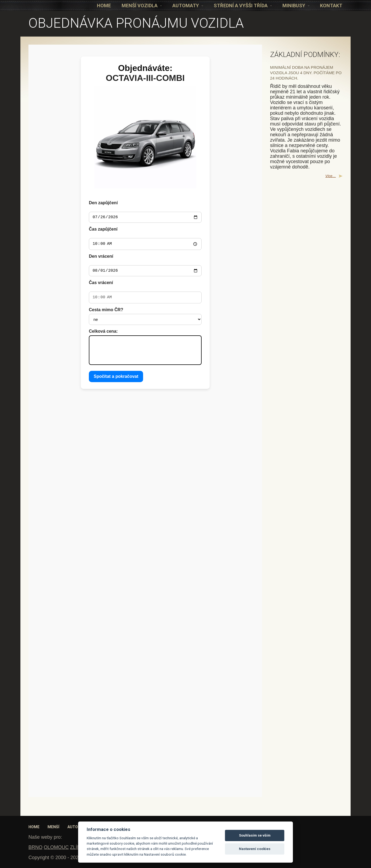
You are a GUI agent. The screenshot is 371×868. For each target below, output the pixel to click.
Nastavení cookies (255, 849)
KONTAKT (331, 6)
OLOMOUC (56, 847)
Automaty (188, 6)
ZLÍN (75, 847)
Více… (331, 176)
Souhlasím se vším (255, 835)
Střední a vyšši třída (243, 6)
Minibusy (296, 6)
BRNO (35, 847)
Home (104, 6)
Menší (53, 827)
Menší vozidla (142, 6)
